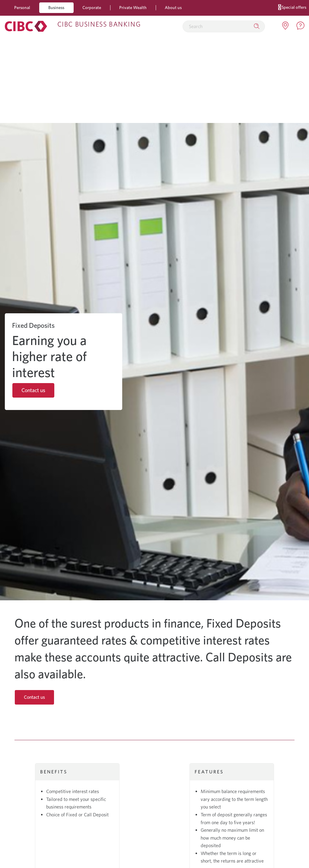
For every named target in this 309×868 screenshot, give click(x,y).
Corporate (92, 7)
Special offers (292, 7)
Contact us (33, 390)
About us (173, 7)
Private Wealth (133, 7)
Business (56, 7)
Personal (22, 7)
